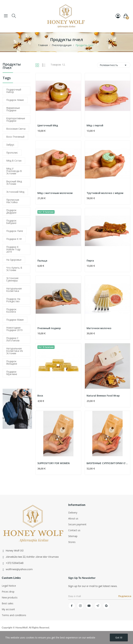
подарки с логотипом (13, 339)
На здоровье (14, 260)
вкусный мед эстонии (14, 183)
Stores (72, 542)
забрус (10, 145)
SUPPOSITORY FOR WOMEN (54, 463)
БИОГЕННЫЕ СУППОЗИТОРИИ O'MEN (108, 463)
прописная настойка (13, 201)
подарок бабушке (11, 222)
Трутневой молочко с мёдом (105, 193)
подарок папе (15, 231)
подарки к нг (14, 239)
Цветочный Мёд (48, 125)
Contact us (74, 530)
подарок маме (15, 100)
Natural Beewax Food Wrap (103, 396)
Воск (40, 396)
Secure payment (77, 524)
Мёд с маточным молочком (55, 193)
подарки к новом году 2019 (13, 249)
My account (8, 609)
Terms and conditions (14, 615)
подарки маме (15, 320)
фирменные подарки (13, 109)
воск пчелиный (15, 137)
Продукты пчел (12, 66)
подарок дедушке (11, 211)
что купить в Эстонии (14, 269)
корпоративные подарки (16, 119)
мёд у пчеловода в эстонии (14, 171)
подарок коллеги (11, 310)
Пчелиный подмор (49, 328)
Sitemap (73, 536)
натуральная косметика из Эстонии (15, 351)
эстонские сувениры (12, 279)
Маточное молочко (99, 328)
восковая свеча (16, 129)
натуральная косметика (14, 290)
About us (73, 518)
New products (10, 597)
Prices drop (8, 592)
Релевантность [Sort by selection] (114, 65)
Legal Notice (9, 586)
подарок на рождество (13, 300)
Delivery (73, 513)
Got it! (119, 638)
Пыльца (42, 261)
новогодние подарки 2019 (14, 329)
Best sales (8, 603)
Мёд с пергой (95, 125)
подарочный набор (14, 91)
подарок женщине (12, 362)
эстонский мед (15, 192)
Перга (90, 261)
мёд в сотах (14, 161)
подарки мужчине (12, 373)
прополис (12, 153)
